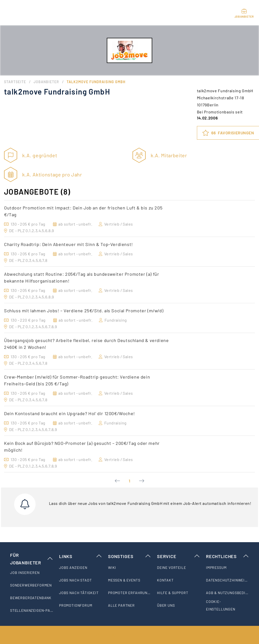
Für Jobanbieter (32, 559)
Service (178, 556)
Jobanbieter (46, 82)
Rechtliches (227, 556)
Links (81, 556)
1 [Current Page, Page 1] (129, 481)
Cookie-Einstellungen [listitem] (221, 605)
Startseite (15, 82)
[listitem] (32, 573)
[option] (129, 219)
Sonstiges (129, 556)
